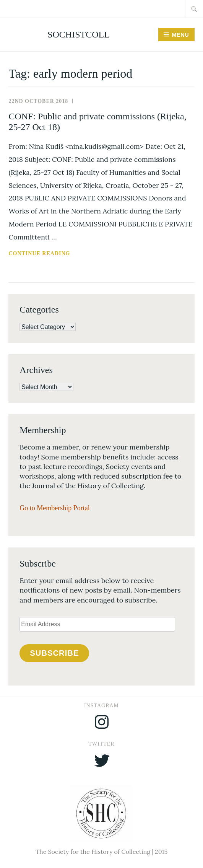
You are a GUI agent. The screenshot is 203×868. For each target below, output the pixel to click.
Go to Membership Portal (54, 508)
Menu (180, 35)
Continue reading (61, 254)
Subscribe (54, 653)
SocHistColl (79, 34)
